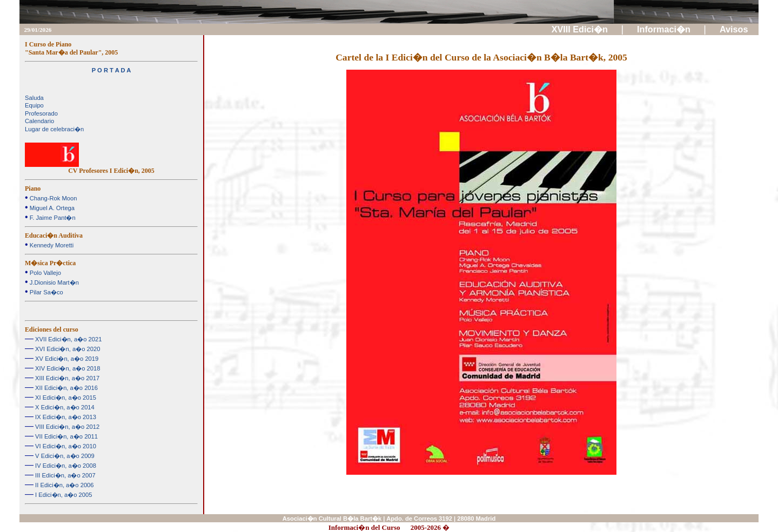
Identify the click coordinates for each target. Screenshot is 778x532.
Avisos (735, 29)
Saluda (34, 98)
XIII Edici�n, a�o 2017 (66, 378)
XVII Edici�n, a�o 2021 (68, 339)
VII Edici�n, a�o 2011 (66, 436)
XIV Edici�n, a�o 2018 (67, 368)
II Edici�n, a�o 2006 (64, 485)
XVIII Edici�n (581, 29)
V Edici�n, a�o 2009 (64, 456)
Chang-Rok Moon (53, 198)
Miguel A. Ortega (51, 208)
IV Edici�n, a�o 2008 (65, 466)
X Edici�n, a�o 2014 (64, 407)
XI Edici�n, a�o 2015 (65, 398)
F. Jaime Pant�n (52, 218)
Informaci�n (665, 29)
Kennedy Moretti (51, 245)
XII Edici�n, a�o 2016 (66, 388)
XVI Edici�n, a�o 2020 (67, 349)
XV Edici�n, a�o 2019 (66, 359)
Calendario (39, 121)
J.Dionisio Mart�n (53, 282)
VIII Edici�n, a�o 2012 (66, 427)
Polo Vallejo (45, 273)
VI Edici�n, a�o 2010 (65, 446)
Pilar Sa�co (46, 292)
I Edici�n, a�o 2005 (63, 495)
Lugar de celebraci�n (54, 129)
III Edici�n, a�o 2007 (65, 475)
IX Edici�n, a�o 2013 (65, 417)
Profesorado (41, 113)
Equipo (34, 105)
